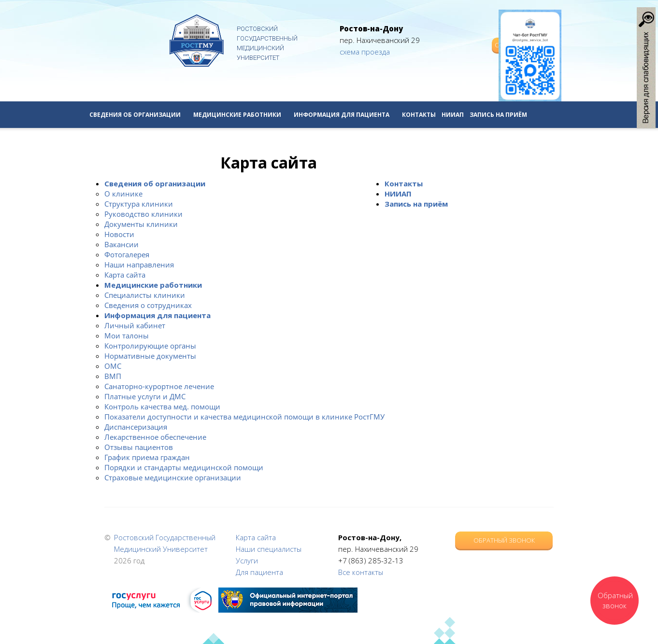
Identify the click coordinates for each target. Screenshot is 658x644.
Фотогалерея (127, 254)
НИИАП (453, 115)
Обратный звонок (504, 540)
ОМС (113, 366)
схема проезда (365, 52)
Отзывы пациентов (139, 447)
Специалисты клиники (145, 295)
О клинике (123, 194)
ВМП (113, 376)
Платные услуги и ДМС (145, 396)
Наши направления (139, 265)
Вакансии (122, 244)
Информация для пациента (345, 115)
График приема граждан (147, 457)
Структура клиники (139, 204)
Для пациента (259, 572)
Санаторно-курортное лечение (159, 386)
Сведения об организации (138, 115)
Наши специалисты (269, 549)
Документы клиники (141, 224)
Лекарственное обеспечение (155, 437)
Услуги (247, 560)
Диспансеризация (136, 427)
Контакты (419, 115)
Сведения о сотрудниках (148, 305)
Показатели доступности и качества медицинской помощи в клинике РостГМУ (244, 417)
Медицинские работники (241, 115)
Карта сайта (125, 275)
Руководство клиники (143, 214)
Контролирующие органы (150, 346)
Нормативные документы (150, 356)
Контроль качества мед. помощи (162, 406)
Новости (119, 234)
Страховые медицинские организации (173, 477)
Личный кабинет (135, 325)
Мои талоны (127, 336)
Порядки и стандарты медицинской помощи (184, 467)
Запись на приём (498, 115)
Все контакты (361, 572)
